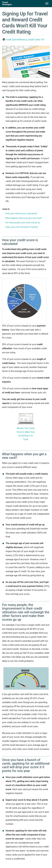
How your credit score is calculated (21, 213)
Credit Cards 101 (36, 40)
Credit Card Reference (16, 40)
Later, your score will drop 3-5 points (21, 227)
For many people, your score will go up (22, 223)
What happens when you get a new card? (24, 218)
